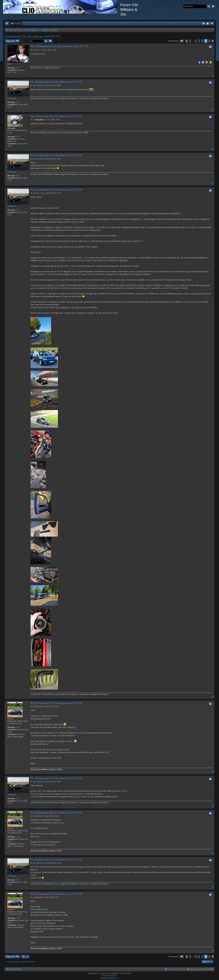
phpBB (102, 973)
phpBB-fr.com (114, 978)
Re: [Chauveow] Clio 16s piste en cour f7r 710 (60, 46)
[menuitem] (16, 24)
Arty (115, 976)
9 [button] (209, 41)
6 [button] (199, 41)
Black (105, 976)
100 (18, 102)
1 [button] (190, 41)
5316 (18, 727)
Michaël (10, 719)
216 (18, 68)
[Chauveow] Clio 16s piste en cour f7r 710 (33, 36)
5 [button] (196, 41)
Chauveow (12, 98)
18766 (19, 137)
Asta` (10, 64)
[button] (182, 41)
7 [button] (202, 41)
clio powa (11, 128)
